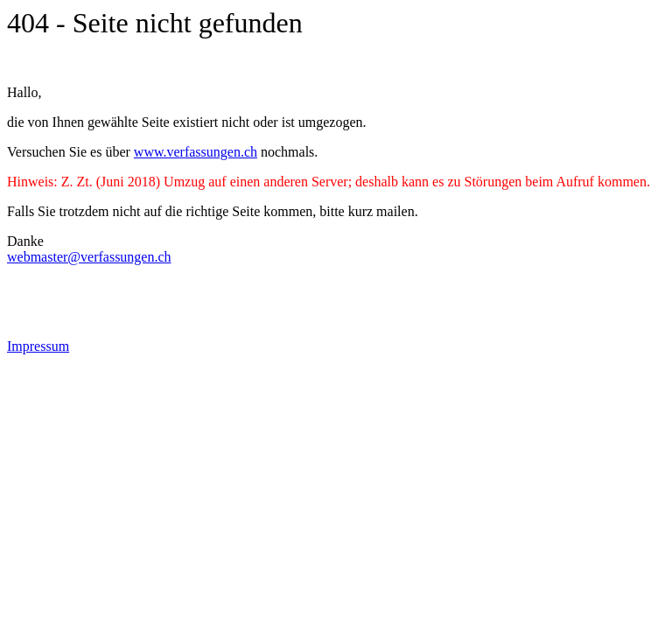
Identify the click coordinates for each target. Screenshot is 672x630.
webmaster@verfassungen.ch (89, 257)
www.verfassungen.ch (196, 152)
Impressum (38, 346)
